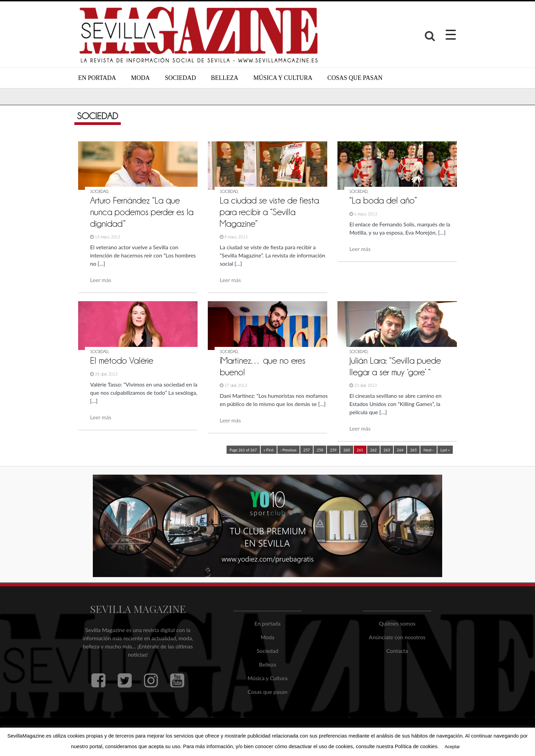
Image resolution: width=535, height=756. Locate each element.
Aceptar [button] (452, 747)
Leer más (101, 280)
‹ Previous (288, 450)
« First (269, 450)
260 (346, 450)
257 (307, 450)
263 (387, 450)
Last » (445, 450)
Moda (140, 78)
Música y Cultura (283, 78)
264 (400, 450)
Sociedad (180, 78)
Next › (428, 450)
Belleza (225, 78)
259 (333, 450)
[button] (431, 37)
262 (373, 450)
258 (320, 450)
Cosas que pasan (355, 78)
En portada (97, 78)
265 (413, 450)
